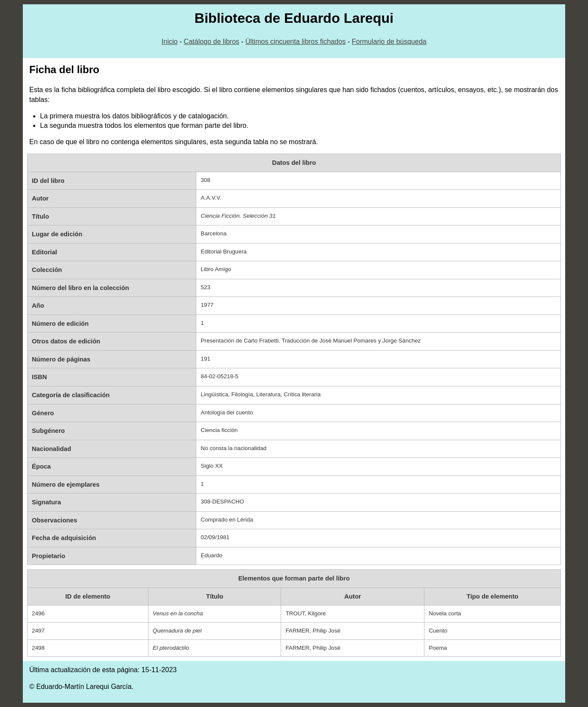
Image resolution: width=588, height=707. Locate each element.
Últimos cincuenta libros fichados (296, 42)
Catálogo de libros (212, 42)
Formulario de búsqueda (389, 42)
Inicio (169, 42)
